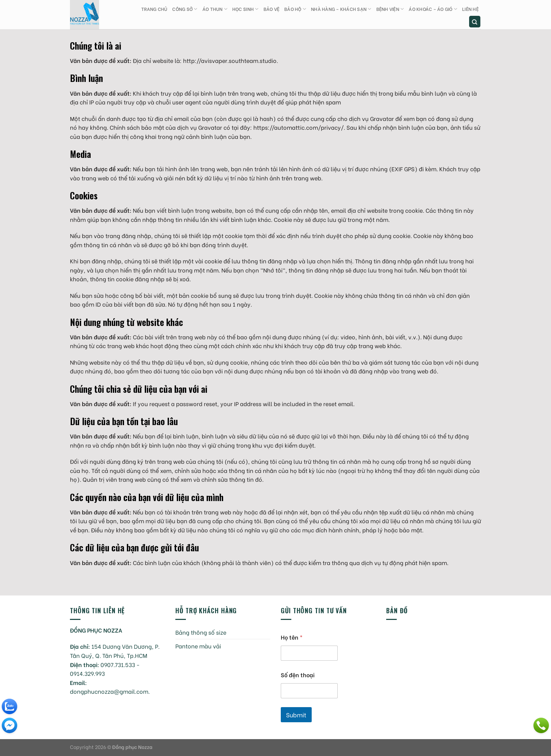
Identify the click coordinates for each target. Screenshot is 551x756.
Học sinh (245, 9)
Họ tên (292, 637)
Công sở (185, 9)
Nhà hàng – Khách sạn (341, 9)
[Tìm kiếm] (475, 22)
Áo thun (215, 9)
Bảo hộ (295, 9)
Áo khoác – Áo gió (433, 9)
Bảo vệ (272, 9)
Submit (296, 715)
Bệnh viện (390, 9)
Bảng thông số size (201, 632)
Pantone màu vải (198, 646)
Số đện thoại (298, 675)
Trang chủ (154, 9)
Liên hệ (470, 9)
